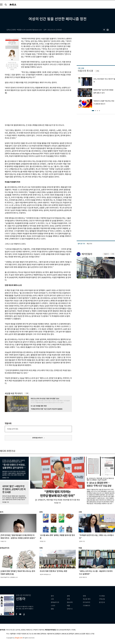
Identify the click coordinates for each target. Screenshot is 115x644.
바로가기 (106, 254)
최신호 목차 (87, 599)
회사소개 (9, 630)
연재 (84, 596)
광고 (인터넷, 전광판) (19, 630)
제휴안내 (29, 630)
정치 (52, 596)
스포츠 (53, 606)
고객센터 (35, 630)
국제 (68, 599)
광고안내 (102, 602)
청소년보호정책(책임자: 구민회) (66, 630)
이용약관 (41, 630)
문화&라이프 (55, 602)
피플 (68, 606)
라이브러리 (86, 602)
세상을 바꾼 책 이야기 (14, 393)
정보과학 (70, 602)
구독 (27, 393)
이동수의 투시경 (85, 71)
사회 (52, 599)
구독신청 (102, 599)
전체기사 (70, 609)
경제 (68, 596)
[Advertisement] (34, 109)
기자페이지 (86, 606)
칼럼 (52, 609)
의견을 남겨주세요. (13, 429)
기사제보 (102, 596)
